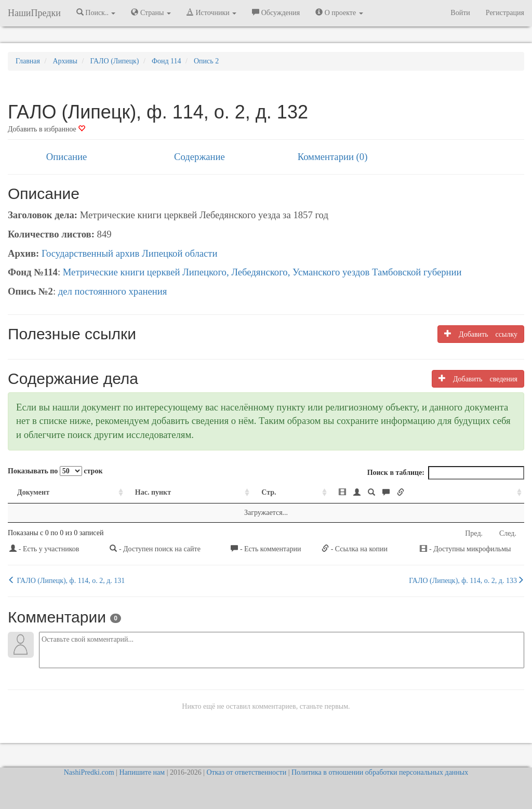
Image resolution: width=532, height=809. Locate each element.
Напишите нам (142, 772)
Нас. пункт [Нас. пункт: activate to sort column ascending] (153, 492)
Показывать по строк (55, 471)
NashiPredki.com (89, 772)
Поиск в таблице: (446, 473)
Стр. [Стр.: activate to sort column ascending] (269, 492)
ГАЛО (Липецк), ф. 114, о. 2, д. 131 (66, 580)
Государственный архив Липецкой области (130, 253)
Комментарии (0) (333, 157)
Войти (460, 13)
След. (508, 533)
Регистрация (505, 13)
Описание (66, 157)
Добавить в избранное (46, 129)
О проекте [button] (339, 12)
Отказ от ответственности (246, 772)
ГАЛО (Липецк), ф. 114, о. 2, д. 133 (467, 580)
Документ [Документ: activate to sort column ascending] (33, 492)
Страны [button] (151, 12)
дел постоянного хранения (113, 291)
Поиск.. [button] (96, 12)
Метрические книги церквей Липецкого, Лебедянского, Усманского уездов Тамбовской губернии (262, 272)
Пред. (474, 533)
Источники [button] (211, 12)
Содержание (199, 157)
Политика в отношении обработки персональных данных (380, 772)
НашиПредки (34, 13)
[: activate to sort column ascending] (427, 493)
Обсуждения (276, 12)
